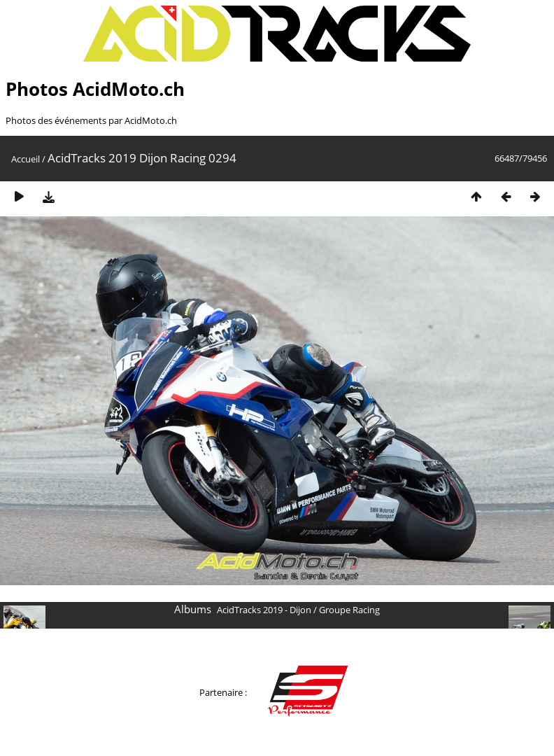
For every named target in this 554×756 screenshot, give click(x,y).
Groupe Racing (349, 610)
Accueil (26, 159)
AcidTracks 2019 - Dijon (264, 610)
